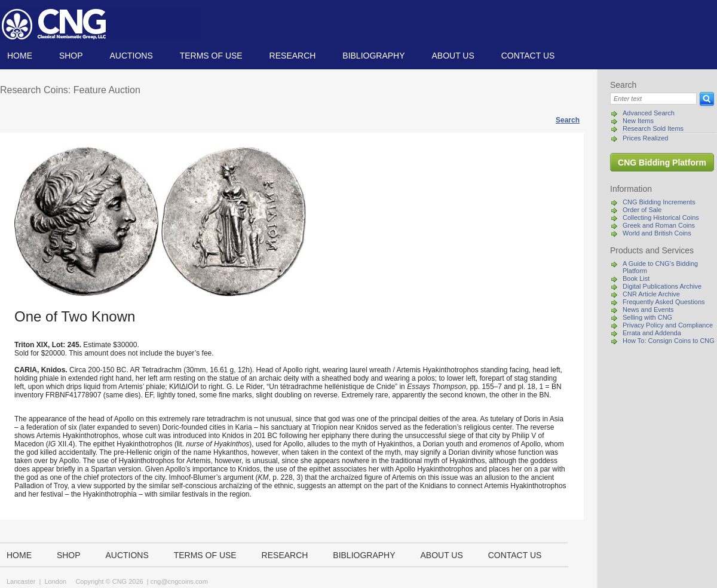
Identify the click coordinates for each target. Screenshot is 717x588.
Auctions (131, 56)
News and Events (648, 310)
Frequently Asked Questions (664, 302)
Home (20, 56)
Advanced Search (649, 113)
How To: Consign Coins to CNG (669, 341)
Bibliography (373, 56)
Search (568, 120)
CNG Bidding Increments (659, 202)
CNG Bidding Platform (662, 163)
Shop (71, 56)
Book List (636, 278)
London (55, 581)
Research (293, 56)
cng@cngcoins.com (179, 581)
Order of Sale (642, 210)
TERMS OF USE (211, 56)
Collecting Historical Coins (661, 218)
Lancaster (21, 581)
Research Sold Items (653, 128)
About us (453, 56)
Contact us (528, 56)
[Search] (653, 99)
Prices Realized (645, 138)
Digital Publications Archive (662, 286)
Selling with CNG (647, 317)
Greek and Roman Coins (659, 225)
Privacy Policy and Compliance (668, 325)
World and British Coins (657, 233)
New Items (638, 121)
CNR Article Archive (651, 294)
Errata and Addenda (652, 333)
